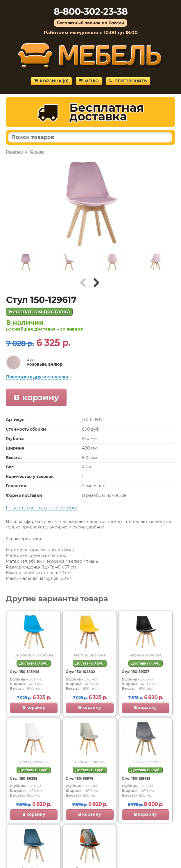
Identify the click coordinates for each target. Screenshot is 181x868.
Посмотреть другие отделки (37, 377)
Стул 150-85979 (80, 778)
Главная (14, 151)
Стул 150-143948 (25, 672)
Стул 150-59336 (24, 778)
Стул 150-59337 (135, 672)
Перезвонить (128, 81)
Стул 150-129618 (136, 778)
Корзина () (51, 81)
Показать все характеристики (42, 508)
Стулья (37, 151)
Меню (89, 81)
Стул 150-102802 (80, 672)
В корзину (36, 397)
